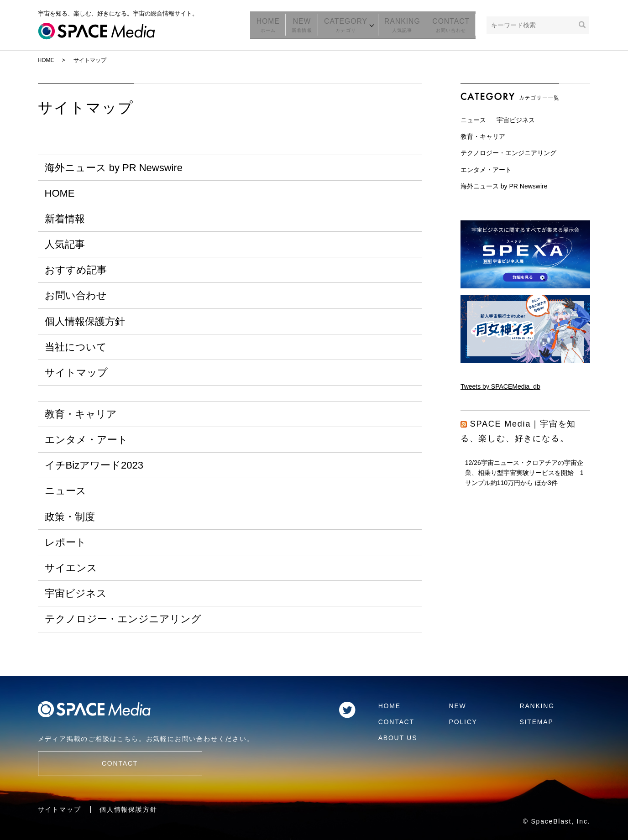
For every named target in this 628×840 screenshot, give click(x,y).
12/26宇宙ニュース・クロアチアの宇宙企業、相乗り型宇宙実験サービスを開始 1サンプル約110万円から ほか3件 (524, 473)
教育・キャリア (81, 414)
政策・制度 (70, 517)
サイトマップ (76, 373)
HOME (281, 25)
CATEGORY (353, 25)
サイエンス (71, 568)
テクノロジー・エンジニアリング (123, 619)
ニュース (65, 491)
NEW (312, 25)
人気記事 (65, 244)
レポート (65, 542)
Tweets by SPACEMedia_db (500, 386)
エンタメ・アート (86, 440)
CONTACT (453, 25)
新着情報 (65, 219)
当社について (76, 347)
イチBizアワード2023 (94, 465)
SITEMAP (537, 722)
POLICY (463, 722)
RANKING (408, 25)
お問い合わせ (76, 295)
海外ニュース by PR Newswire (114, 168)
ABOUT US (398, 738)
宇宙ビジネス (76, 593)
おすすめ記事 (76, 270)
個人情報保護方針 (85, 321)
